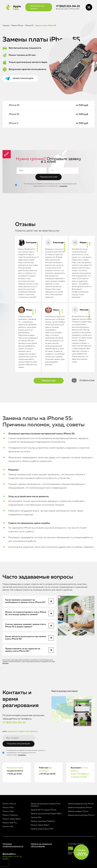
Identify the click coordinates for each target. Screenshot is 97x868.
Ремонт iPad (8, 811)
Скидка (81, 853)
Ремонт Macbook (10, 815)
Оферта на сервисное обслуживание (41, 845)
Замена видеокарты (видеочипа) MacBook (46, 805)
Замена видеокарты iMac (42, 829)
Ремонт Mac (8, 827)
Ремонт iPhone (9, 804)
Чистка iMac (36, 817)
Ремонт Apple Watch (12, 819)
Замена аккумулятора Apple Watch (46, 814)
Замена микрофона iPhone (80, 808)
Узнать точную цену (23, 78)
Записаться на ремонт (37, 7)
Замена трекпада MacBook (43, 821)
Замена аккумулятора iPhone (81, 815)
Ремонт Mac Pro (10, 823)
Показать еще (49, 381)
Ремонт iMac (8, 808)
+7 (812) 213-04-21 (68, 6)
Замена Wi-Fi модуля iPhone (44, 810)
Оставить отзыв (87, 380)
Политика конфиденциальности (13, 845)
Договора (5, 663)
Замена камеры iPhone (78, 811)
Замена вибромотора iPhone (81, 804)
